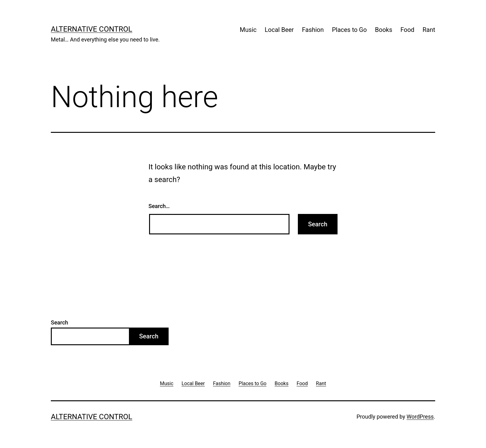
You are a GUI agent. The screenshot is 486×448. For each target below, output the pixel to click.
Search (60, 322)
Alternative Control (92, 29)
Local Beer (279, 30)
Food (407, 30)
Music (248, 30)
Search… (159, 206)
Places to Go (349, 30)
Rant (429, 30)
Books (384, 30)
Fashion (313, 30)
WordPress (420, 417)
